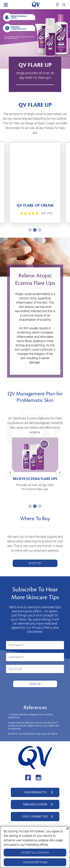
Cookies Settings (35, 862)
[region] (35, 847)
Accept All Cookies (35, 852)
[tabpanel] (35, 183)
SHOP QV (35, 563)
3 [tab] (39, 230)
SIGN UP (35, 684)
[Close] (68, 828)
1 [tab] (29, 230)
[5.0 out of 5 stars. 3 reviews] (36, 213)
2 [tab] (34, 230)
